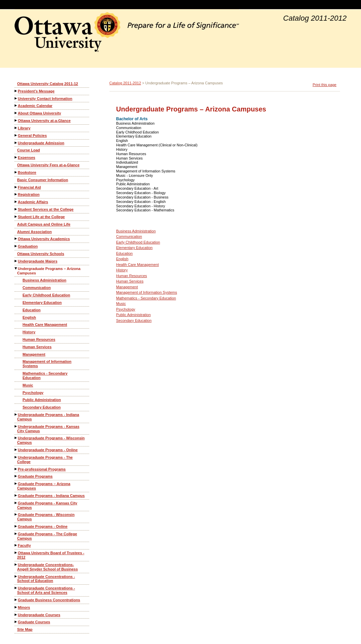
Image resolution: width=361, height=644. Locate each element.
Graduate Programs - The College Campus (47, 536)
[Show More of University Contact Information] (16, 98)
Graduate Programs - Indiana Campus (51, 496)
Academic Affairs (33, 202)
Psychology (33, 393)
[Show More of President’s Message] (16, 91)
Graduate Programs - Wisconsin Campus (46, 517)
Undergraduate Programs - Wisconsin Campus (51, 440)
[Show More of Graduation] (16, 246)
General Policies (33, 136)
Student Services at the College (46, 209)
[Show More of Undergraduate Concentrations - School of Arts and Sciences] (16, 588)
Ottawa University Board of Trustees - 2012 (51, 555)
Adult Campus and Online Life (44, 224)
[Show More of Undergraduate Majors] (16, 261)
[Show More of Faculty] (16, 545)
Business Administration (45, 280)
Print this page (324, 85)
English (29, 317)
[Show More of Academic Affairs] (16, 202)
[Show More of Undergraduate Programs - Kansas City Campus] (16, 426)
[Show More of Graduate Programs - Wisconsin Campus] (16, 514)
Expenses (27, 158)
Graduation (28, 246)
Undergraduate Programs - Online (48, 450)
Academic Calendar (35, 106)
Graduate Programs (35, 476)
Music (28, 385)
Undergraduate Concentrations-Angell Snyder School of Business (48, 567)
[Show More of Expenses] (16, 157)
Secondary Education (42, 407)
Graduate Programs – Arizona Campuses (44, 486)
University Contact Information (45, 99)
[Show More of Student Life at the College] (16, 217)
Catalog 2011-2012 (125, 83)
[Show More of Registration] (16, 194)
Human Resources (39, 339)
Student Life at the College (42, 217)
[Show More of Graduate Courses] (16, 622)
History (29, 332)
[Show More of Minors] (16, 607)
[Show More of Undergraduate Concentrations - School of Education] (16, 576)
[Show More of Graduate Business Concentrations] (16, 600)
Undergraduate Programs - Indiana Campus (48, 417)
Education (32, 310)
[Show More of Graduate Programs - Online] (16, 526)
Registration (29, 194)
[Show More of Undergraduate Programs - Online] (16, 450)
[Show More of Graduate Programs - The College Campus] (16, 534)
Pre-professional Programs (42, 469)
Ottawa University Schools (41, 254)
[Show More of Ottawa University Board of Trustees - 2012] (16, 553)
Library (24, 128)
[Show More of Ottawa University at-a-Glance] (16, 120)
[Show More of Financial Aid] (16, 187)
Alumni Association (35, 232)
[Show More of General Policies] (16, 135)
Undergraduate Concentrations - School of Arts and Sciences (46, 590)
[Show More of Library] (16, 128)
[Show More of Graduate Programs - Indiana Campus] (16, 495)
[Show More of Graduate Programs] (16, 476)
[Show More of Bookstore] (16, 172)
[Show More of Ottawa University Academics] (16, 239)
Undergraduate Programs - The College (45, 460)
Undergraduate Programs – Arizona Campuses (49, 271)
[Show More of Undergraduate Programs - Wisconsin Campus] (16, 438)
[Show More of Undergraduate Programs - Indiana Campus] (16, 414)
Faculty (25, 545)
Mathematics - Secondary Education (45, 376)
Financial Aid (29, 187)
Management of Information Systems (47, 364)
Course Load (29, 150)
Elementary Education (42, 303)
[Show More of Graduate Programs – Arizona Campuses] (16, 484)
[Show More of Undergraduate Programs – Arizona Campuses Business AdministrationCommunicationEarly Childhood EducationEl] (16, 268)
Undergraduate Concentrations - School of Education (46, 579)
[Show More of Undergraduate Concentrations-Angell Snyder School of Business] (16, 565)
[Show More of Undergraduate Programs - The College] (16, 457)
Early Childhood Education (47, 295)
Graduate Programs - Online (43, 526)
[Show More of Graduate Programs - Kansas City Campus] (16, 503)
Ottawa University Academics (44, 239)
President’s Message (36, 91)
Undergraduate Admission (41, 143)
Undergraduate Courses (39, 615)
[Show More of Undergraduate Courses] (16, 615)
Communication (37, 288)
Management (34, 354)
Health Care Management (45, 325)
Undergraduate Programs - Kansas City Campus (48, 429)
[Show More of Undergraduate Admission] (16, 143)
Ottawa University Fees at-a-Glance (48, 165)
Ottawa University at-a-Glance (44, 121)
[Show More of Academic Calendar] (16, 106)
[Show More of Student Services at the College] (16, 209)
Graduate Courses (34, 622)
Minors (24, 607)
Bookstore (27, 172)
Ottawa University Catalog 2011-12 (48, 84)
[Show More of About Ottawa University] (16, 113)
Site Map (25, 629)
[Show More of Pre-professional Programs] (16, 469)
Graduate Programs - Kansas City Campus (47, 505)
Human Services (37, 347)
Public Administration (42, 400)
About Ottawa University (40, 113)
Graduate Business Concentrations (49, 600)
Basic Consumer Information (43, 180)
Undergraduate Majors (38, 261)
